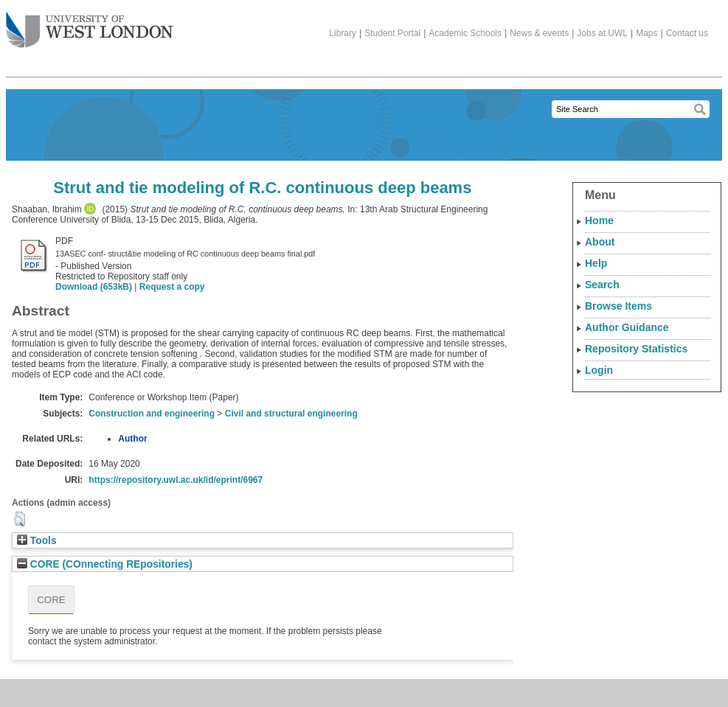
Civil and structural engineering (291, 414)
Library (343, 33)
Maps (646, 33)
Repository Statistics (636, 349)
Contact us (687, 33)
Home (599, 220)
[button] (20, 519)
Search (602, 285)
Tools (37, 541)
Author (132, 439)
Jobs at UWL (602, 33)
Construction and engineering (152, 414)
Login (599, 370)
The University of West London (90, 24)
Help (596, 263)
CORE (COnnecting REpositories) (105, 564)
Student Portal (392, 33)
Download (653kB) (94, 287)
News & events (539, 33)
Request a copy (172, 287)
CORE (51, 600)
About (600, 242)
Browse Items (618, 306)
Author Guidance (627, 327)
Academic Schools (465, 33)
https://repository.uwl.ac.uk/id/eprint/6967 (176, 480)
